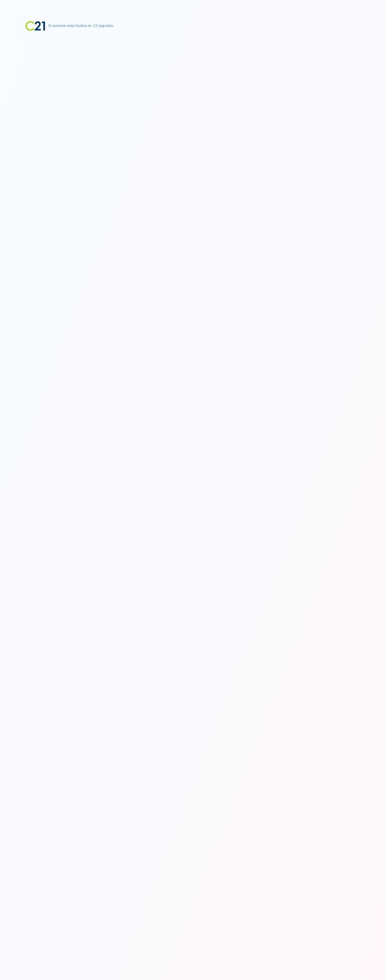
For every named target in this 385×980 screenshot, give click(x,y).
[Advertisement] (193, 74)
